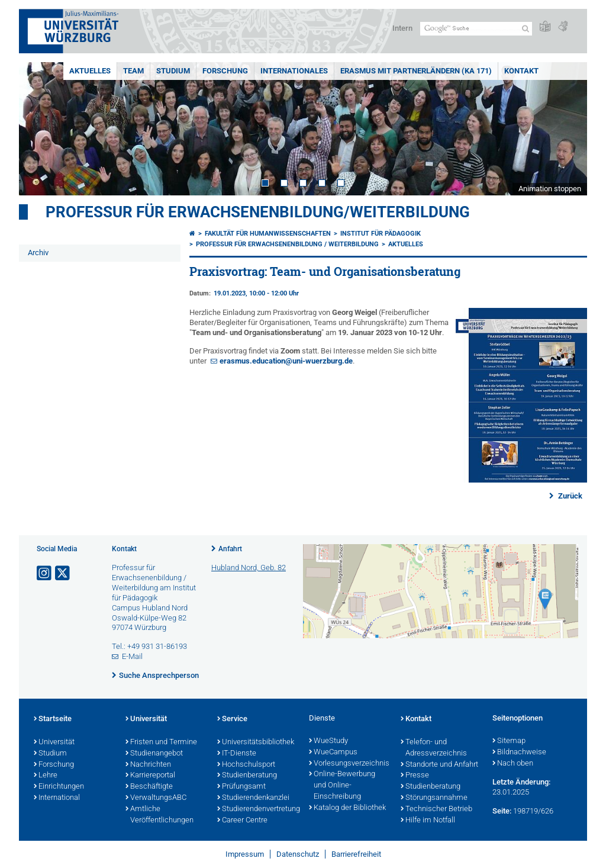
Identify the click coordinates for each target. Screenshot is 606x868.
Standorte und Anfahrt (439, 765)
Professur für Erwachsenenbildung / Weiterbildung (287, 244)
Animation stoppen (550, 189)
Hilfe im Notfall (428, 821)
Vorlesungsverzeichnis (349, 764)
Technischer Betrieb (436, 809)
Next (566, 129)
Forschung (225, 71)
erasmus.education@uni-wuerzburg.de (286, 361)
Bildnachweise (519, 753)
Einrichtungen (59, 787)
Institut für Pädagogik (381, 234)
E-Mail (132, 656)
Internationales (294, 71)
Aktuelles (90, 71)
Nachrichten (148, 765)
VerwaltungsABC (156, 798)
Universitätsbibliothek (256, 742)
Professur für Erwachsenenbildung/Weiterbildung (258, 212)
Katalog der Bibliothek (347, 808)
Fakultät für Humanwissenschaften (268, 234)
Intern (402, 28)
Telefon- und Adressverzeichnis (434, 748)
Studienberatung (247, 776)
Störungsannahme (434, 798)
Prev (40, 129)
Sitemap (509, 741)
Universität (54, 742)
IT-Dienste (237, 754)
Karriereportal (150, 776)
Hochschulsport (246, 765)
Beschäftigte (149, 787)
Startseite (53, 719)
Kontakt (521, 71)
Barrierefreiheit (356, 854)
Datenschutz (298, 854)
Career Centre (242, 821)
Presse (415, 776)
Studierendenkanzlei (253, 798)
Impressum (245, 854)
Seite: (502, 811)
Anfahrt (230, 549)
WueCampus (333, 753)
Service (232, 719)
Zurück (569, 496)
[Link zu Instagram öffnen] (45, 573)
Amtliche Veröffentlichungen (159, 815)
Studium (173, 71)
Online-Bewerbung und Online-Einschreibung (342, 786)
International (57, 798)
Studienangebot (154, 754)
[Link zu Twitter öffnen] (63, 573)
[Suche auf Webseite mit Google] (476, 29)
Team (133, 71)
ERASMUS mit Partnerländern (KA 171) (416, 71)
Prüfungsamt (241, 787)
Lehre (46, 776)
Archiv (38, 253)
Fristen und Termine (161, 742)
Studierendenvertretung (257, 809)
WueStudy (328, 741)
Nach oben (513, 764)
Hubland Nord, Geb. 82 (249, 568)
